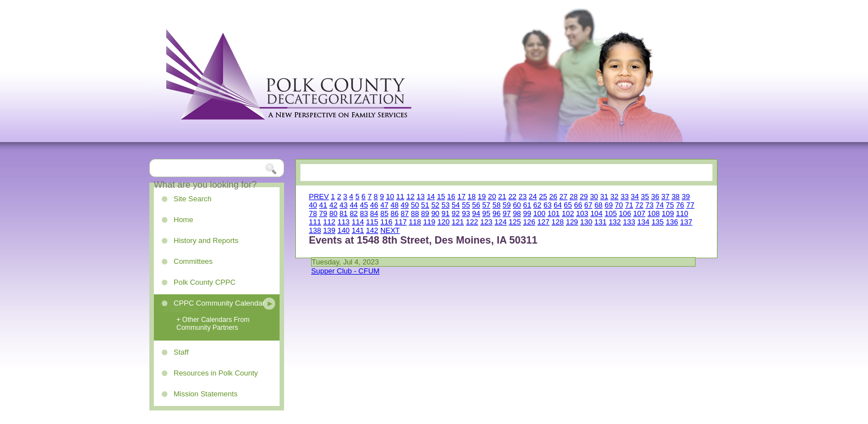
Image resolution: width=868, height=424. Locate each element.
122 (472, 222)
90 (435, 213)
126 (529, 222)
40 (313, 205)
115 (372, 222)
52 (435, 205)
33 (625, 196)
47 (384, 205)
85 (384, 213)
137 (687, 222)
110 (682, 213)
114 (358, 222)
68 (599, 205)
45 (364, 205)
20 (492, 196)
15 (441, 196)
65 (568, 205)
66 (578, 205)
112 (329, 222)
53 (445, 205)
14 (431, 196)
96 (497, 213)
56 (476, 205)
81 (343, 213)
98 (517, 213)
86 (395, 213)
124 (501, 222)
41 (323, 205)
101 (553, 213)
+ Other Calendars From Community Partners (213, 324)
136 (672, 222)
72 (639, 205)
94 (476, 213)
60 (517, 205)
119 (429, 222)
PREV (319, 196)
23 (522, 196)
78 (313, 213)
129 (572, 222)
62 (537, 205)
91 (445, 213)
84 (374, 213)
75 (670, 205)
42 (333, 205)
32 (614, 196)
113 (344, 222)
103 (582, 213)
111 (315, 222)
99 (527, 213)
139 (329, 230)
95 (486, 213)
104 (596, 213)
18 (472, 196)
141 (358, 230)
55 (466, 205)
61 (527, 205)
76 (680, 205)
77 (690, 205)
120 (444, 222)
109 (668, 213)
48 (395, 205)
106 (625, 213)
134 (644, 222)
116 (387, 222)
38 (675, 196)
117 (401, 222)
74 (659, 205)
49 (405, 205)
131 (601, 222)
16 (451, 196)
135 (658, 222)
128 (558, 222)
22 (512, 196)
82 (353, 213)
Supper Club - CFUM (345, 271)
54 (455, 205)
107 (639, 213)
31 (604, 196)
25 (543, 196)
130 (586, 222)
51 (425, 205)
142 (372, 230)
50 (415, 205)
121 (458, 222)
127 (543, 222)
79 (323, 213)
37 (665, 196)
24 (533, 196)
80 (333, 213)
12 (410, 196)
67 (588, 205)
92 (455, 213)
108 (654, 213)
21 (502, 196)
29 (584, 196)
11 (400, 196)
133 (629, 222)
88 (415, 213)
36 (655, 196)
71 (629, 205)
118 (415, 222)
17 (461, 196)
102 (568, 213)
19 (482, 196)
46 (374, 205)
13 (420, 196)
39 (685, 196)
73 (649, 205)
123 (486, 222)
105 (611, 213)
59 (507, 205)
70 (619, 205)
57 (486, 205)
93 (466, 213)
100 (539, 213)
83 (364, 213)
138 (315, 230)
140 (344, 230)
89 (425, 213)
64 (557, 205)
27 (563, 196)
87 (405, 213)
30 (594, 196)
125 (515, 222)
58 (497, 205)
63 (547, 205)
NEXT (390, 230)
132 (615, 222)
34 (635, 196)
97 (507, 213)
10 (390, 196)
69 (609, 205)
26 (553, 196)
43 (343, 205)
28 (573, 196)
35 (645, 196)
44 (353, 205)
